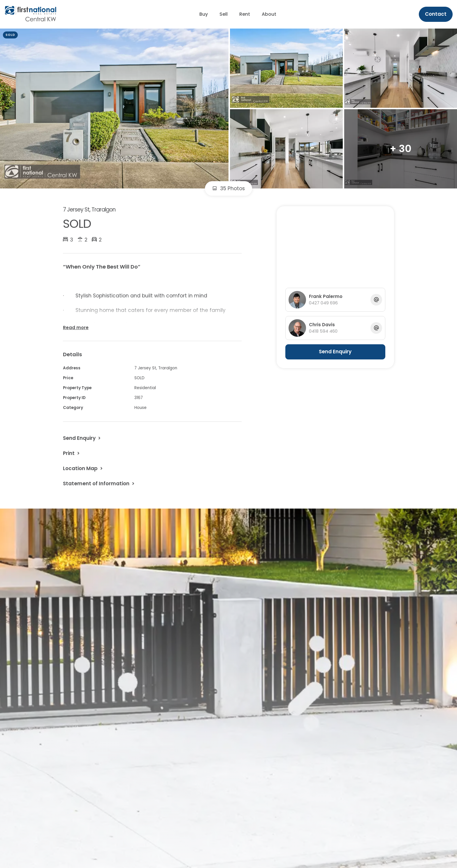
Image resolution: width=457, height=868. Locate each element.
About (269, 14)
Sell (224, 14)
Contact (436, 14)
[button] (72, 453)
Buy (204, 14)
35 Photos (228, 188)
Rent (245, 14)
